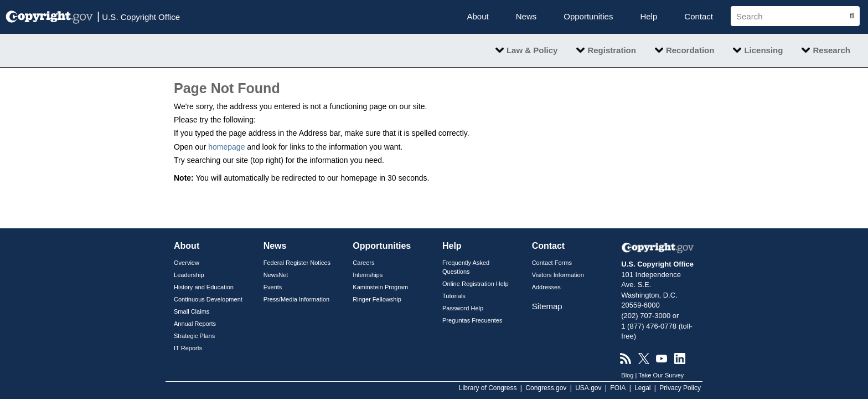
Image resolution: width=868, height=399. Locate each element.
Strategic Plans (194, 336)
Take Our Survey (661, 375)
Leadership (189, 275)
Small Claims (192, 311)
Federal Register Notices (297, 263)
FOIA (618, 388)
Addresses (546, 287)
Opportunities (588, 16)
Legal (642, 388)
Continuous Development (208, 299)
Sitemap (547, 306)
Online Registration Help (476, 284)
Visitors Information (558, 275)
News (526, 16)
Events (273, 287)
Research (831, 50)
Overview (187, 263)
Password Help (463, 308)
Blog (627, 375)
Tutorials (454, 296)
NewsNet (276, 275)
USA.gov (588, 388)
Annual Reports (195, 324)
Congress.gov (546, 388)
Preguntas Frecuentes (472, 320)
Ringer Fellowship (377, 299)
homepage (226, 147)
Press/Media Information (297, 299)
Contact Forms (552, 263)
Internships (368, 275)
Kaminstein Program (380, 287)
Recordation (690, 50)
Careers (363, 263)
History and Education (204, 287)
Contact (699, 16)
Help (649, 16)
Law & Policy (532, 50)
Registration (612, 50)
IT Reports (188, 348)
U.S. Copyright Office (138, 16)
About (478, 16)
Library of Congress (488, 388)
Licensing (763, 50)
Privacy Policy (680, 388)
